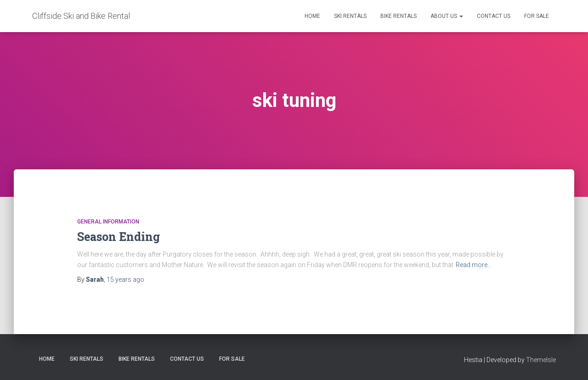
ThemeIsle (541, 360)
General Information (108, 222)
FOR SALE (537, 16)
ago (125, 279)
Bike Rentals (399, 16)
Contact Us (494, 16)
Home (312, 16)
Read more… (474, 265)
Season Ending (119, 237)
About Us (447, 16)
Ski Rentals (350, 16)
